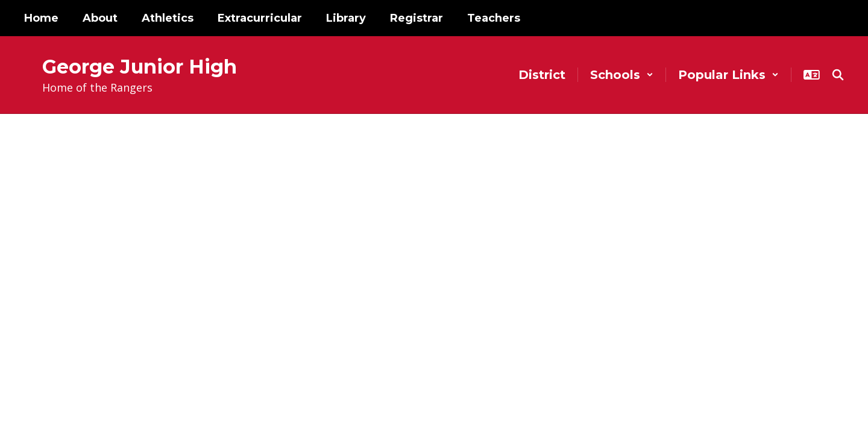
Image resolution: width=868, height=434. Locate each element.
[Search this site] (838, 75)
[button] (622, 75)
